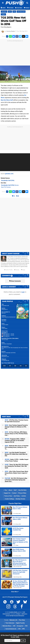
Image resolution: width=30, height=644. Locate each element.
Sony (10, 12)
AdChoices (24, 614)
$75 (10, 366)
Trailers (3, 14)
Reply (23, 270)
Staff (15, 490)
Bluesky (17, 270)
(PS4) (8, 180)
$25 (21, 366)
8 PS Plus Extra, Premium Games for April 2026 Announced (16, 421)
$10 (26, 366)
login (23, 292)
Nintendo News (7, 626)
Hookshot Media (13, 612)
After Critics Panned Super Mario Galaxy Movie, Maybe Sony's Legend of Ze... (16, 473)
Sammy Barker (11, 31)
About (10, 490)
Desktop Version (20, 499)
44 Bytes (18, 614)
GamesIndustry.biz (11, 629)
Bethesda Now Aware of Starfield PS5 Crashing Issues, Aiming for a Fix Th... (17, 447)
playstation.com (5, 357)
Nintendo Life (13, 620)
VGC (26, 626)
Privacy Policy (22, 493)
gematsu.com (9, 174)
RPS (24, 629)
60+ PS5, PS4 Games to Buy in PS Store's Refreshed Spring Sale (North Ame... (16, 480)
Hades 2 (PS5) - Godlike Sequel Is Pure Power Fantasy (17, 460)
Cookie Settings (9, 499)
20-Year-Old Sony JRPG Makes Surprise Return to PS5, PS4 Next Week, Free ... (16, 434)
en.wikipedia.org (5, 360)
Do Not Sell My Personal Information (15, 616)
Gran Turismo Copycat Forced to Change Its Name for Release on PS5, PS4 (16, 427)
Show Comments (15, 281)
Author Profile (8, 270)
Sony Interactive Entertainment (9, 317)
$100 (4, 366)
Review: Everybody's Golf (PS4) (9, 353)
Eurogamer (20, 626)
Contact (14, 493)
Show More (15, 592)
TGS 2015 (4, 12)
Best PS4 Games (6, 187)
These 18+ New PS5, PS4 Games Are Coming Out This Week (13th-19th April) (17, 466)
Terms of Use (8, 496)
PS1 (5, 313)
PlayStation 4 (5, 309)
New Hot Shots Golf (7, 100)
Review (10, 185)
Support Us (7, 493)
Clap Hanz (4, 321)
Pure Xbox (22, 620)
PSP (2, 313)
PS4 (14, 12)
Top (5, 490)
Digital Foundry (20, 623)
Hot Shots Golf (21, 12)
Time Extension (10, 623)
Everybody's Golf (5, 306)
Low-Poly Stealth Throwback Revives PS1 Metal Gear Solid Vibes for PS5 (16, 454)
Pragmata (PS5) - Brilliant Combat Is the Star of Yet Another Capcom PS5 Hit (15, 441)
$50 (15, 366)
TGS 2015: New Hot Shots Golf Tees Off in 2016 (13, 21)
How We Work (22, 490)
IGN (14, 626)
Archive (24, 496)
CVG (19, 629)
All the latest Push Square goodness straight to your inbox (15, 636)
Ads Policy (17, 496)
